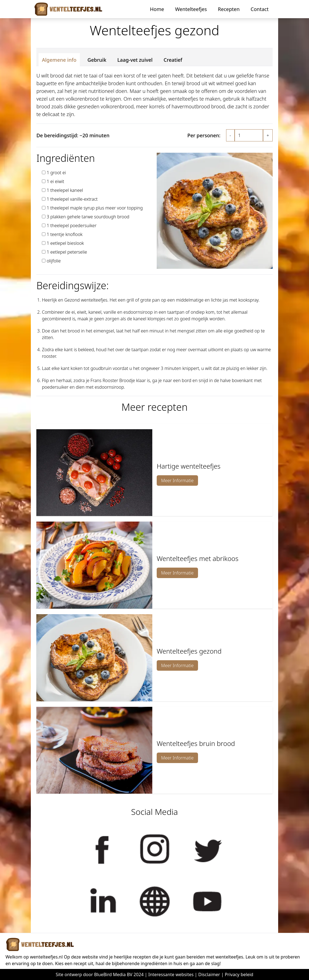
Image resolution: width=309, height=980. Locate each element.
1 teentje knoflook (64, 234)
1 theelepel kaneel (65, 190)
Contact (260, 9)
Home (157, 9)
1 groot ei (56, 173)
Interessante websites (171, 974)
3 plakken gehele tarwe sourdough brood (88, 217)
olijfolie (54, 261)
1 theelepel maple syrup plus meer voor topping (95, 208)
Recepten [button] (229, 9)
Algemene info (59, 60)
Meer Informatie (177, 480)
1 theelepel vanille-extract (72, 199)
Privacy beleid (239, 974)
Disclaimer (209, 974)
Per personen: (204, 135)
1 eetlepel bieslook (65, 243)
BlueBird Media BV (113, 974)
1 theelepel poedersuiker (71, 225)
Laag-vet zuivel (135, 60)
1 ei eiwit (55, 181)
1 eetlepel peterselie (67, 252)
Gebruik (97, 60)
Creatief (173, 60)
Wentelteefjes (191, 9)
